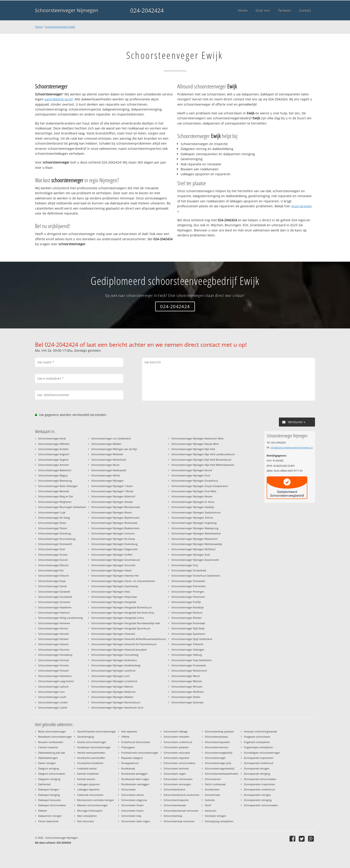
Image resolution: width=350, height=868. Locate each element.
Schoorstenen (213, 779)
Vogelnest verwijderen (257, 742)
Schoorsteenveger (215, 758)
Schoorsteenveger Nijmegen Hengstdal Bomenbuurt (121, 607)
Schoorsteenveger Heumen (54, 650)
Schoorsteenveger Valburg (187, 655)
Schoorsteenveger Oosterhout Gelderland (196, 576)
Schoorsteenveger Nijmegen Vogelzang (194, 523)
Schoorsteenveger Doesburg (55, 533)
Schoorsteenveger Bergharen (55, 502)
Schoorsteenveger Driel (52, 549)
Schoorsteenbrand (174, 789)
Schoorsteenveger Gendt (52, 586)
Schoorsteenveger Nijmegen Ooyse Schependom (200, 486)
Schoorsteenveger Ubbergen (188, 650)
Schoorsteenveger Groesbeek (55, 597)
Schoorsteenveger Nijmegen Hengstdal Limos (118, 618)
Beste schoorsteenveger (52, 731)
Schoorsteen (128, 789)
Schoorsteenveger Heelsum (54, 613)
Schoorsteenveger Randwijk (188, 607)
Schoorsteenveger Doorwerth (55, 544)
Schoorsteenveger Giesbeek (54, 592)
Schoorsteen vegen (175, 774)
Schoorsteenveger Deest (52, 523)
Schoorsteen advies (133, 795)
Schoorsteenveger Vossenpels (189, 665)
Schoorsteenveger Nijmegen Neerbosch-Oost (117, 708)
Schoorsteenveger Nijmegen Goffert (112, 555)
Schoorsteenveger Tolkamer (187, 644)
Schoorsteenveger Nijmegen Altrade (112, 502)
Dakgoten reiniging (49, 779)
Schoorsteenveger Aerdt (52, 438)
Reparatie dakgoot (132, 758)
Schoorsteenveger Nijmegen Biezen (112, 512)
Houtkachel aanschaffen (91, 758)
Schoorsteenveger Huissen (54, 671)
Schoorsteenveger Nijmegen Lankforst (113, 671)
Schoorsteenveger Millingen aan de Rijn (114, 449)
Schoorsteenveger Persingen (188, 592)
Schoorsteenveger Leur (51, 692)
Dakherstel (44, 784)
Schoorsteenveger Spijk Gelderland (192, 639)
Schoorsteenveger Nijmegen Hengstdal (114, 602)
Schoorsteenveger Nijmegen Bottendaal (114, 523)
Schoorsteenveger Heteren (54, 644)
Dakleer (43, 811)
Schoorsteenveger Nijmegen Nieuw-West (195, 444)
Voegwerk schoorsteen (257, 737)
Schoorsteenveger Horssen (54, 665)
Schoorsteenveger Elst (51, 570)
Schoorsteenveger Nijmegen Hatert (111, 570)
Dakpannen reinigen (50, 816)
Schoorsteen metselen (177, 737)
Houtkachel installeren (90, 763)
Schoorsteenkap (173, 816)
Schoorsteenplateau (216, 737)
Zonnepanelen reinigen (257, 795)
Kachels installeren (88, 774)
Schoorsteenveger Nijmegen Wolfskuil (193, 549)
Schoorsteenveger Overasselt (188, 581)
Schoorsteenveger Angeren (54, 454)
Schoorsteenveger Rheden (187, 618)
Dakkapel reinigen (49, 789)
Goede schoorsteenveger (92, 742)
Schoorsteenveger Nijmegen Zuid (191, 555)
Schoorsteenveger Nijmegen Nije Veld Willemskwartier (203, 465)
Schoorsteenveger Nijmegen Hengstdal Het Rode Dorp (123, 613)
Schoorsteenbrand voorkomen (182, 795)
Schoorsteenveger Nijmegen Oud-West (194, 491)
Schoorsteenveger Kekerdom (55, 676)
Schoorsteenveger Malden (106, 444)
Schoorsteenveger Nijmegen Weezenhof (195, 539)
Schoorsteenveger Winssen (187, 687)
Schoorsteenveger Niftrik (106, 475)
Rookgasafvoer (130, 763)
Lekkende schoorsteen (90, 795)
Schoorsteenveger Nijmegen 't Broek (112, 491)
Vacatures (210, 811)
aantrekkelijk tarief (59, 99)
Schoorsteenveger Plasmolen (188, 597)
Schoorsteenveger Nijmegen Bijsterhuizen (115, 518)
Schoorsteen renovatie (177, 753)
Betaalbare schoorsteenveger (55, 737)
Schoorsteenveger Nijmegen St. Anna (193, 502)
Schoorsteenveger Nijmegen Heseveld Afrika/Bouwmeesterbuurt (129, 639)
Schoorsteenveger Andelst (53, 449)
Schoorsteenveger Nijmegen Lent (110, 676)
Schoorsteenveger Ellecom (53, 565)
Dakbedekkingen (48, 758)
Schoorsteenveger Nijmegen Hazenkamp (115, 586)
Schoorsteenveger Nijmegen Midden (112, 697)
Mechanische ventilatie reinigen (96, 800)
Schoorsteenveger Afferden (54, 444)
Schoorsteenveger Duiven (53, 560)
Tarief (208, 805)
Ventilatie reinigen (215, 816)
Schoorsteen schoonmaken (180, 763)
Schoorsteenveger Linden (53, 702)
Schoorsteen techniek (176, 768)
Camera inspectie (48, 747)
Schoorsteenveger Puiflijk (186, 602)
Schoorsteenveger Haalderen (55, 607)
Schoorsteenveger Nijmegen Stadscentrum (196, 512)
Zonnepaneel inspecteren (259, 758)
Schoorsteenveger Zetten (186, 697)
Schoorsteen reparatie (176, 758)
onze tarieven (302, 206)
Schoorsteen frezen (132, 805)
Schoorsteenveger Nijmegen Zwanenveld (195, 560)
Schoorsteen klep (131, 816)
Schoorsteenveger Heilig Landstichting (60, 618)
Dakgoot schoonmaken (52, 774)
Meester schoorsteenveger (92, 805)
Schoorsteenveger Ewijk (60, 27)
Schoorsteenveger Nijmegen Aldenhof (113, 496)
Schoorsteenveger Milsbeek (107, 454)
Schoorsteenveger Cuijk (52, 512)
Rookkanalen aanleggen (135, 784)
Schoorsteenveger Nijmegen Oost (191, 475)
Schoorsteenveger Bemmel (54, 491)
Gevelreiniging (86, 737)
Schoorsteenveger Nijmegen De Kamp (113, 539)
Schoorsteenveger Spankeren (188, 634)
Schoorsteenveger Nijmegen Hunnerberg (115, 655)
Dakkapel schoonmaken (52, 805)
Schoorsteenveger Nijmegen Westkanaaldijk (197, 544)
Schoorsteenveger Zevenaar (187, 702)
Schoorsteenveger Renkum (187, 613)
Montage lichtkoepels (90, 811)
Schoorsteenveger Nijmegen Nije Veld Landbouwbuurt (203, 454)
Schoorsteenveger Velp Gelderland (191, 660)
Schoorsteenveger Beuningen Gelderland (62, 507)
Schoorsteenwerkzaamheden (222, 774)
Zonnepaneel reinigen (257, 768)
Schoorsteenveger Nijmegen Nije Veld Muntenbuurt (201, 460)
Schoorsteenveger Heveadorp (55, 655)
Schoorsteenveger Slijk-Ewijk (188, 628)
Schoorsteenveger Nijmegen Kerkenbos (114, 660)
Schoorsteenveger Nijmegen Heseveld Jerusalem (119, 650)
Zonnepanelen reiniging (258, 800)
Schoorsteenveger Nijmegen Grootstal (113, 565)
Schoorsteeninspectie (176, 800)
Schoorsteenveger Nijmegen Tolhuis (192, 518)
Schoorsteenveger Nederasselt (109, 470)
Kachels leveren (86, 779)
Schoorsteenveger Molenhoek (109, 460)
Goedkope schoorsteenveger (94, 747)
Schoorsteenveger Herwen (53, 639)
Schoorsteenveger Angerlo (53, 460)
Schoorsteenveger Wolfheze (188, 692)
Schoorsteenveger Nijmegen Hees (111, 592)
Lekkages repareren (89, 789)
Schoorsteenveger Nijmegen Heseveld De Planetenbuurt (124, 644)
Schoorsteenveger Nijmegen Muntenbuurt (116, 702)
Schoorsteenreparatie (217, 742)
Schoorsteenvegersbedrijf (220, 768)
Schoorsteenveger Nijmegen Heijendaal (114, 597)
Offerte (125, 737)
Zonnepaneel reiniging (257, 774)
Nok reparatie (129, 731)
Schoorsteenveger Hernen (53, 628)
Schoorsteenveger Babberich (55, 470)
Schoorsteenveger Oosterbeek (189, 570)
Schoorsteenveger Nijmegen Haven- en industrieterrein (123, 581)
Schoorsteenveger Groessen (54, 602)
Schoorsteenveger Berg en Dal (56, 496)
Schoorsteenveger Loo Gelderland (111, 438)
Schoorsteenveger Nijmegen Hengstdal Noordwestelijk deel (126, 623)
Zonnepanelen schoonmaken (261, 805)
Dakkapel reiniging (49, 795)
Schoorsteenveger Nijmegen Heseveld (113, 634)
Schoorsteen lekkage (176, 731)
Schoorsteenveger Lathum (53, 687)
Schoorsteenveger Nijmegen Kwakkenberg (116, 665)
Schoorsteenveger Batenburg (55, 481)
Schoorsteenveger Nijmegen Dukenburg (114, 544)
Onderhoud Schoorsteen (136, 742)
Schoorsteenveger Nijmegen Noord (192, 470)
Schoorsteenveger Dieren (53, 528)
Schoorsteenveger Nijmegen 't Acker (112, 486)
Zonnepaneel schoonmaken (260, 779)
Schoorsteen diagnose (134, 800)
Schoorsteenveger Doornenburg (57, 539)
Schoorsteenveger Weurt (186, 676)
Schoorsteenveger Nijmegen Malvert (112, 687)
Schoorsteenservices (217, 747)
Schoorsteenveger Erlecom (54, 576)
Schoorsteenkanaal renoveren (181, 811)
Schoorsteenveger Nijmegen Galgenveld (114, 549)
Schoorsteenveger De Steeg (54, 518)
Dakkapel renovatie (49, 800)
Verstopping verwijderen (219, 821)
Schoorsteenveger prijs (218, 763)
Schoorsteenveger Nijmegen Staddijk (193, 507)
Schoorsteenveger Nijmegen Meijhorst (113, 692)
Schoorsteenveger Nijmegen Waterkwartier (196, 533)
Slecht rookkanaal (215, 784)
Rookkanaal (128, 768)
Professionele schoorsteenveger (140, 753)
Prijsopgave (128, 747)
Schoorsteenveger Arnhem (54, 465)
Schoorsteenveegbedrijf (219, 753)
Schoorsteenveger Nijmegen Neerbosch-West (197, 438)
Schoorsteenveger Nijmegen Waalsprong (195, 528)
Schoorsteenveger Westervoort (189, 671)
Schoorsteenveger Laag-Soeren (56, 681)
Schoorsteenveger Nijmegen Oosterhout (195, 481)
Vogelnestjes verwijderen (258, 747)
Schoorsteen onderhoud (178, 742)
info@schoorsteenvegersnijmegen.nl (292, 447)
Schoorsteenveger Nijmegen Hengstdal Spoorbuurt (121, 628)
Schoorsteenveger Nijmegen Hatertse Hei (115, 576)
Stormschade (212, 795)
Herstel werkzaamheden (91, 753)
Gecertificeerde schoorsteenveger (97, 731)
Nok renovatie (85, 821)
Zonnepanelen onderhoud (259, 789)
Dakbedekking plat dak (52, 753)
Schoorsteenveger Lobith (53, 708)
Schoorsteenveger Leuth (52, 697)
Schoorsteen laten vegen (136, 821)
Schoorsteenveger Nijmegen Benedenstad (115, 507)
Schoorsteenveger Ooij (185, 565)
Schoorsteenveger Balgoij (53, 475)
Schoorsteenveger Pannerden (189, 586)
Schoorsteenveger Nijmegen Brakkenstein (115, 528)
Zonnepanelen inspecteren (259, 784)
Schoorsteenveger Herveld (53, 634)
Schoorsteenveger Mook (105, 465)
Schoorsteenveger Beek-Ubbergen (58, 486)
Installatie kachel (87, 768)
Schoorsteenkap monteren (179, 821)
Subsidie (210, 800)
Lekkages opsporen (89, 784)
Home (39, 27)
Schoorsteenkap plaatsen (219, 731)
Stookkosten (212, 789)
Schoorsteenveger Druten (53, 555)
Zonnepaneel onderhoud (259, 763)
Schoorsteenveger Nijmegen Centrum (113, 533)
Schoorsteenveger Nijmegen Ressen (192, 496)
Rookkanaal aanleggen (134, 774)
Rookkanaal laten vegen (135, 779)
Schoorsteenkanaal (175, 805)
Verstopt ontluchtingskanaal (260, 731)
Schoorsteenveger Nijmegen (67, 10)
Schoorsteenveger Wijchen (187, 681)
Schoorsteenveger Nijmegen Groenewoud (115, 560)
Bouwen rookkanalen (51, 742)
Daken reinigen (47, 763)
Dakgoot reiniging (49, 768)
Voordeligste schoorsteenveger (262, 753)
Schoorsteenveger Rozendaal (188, 623)
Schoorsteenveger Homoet (54, 660)
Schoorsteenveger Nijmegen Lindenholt (114, 681)
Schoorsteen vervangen (177, 784)
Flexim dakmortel (48, 821)
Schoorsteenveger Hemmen (54, 623)
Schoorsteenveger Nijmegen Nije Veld (193, 449)
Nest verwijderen (87, 816)
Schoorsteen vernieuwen (178, 779)
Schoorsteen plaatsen (176, 747)
